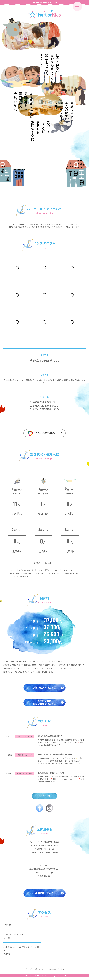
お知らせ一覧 (44, 798)
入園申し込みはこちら (44, 689)
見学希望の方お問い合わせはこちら (44, 704)
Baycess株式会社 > (57, 972)
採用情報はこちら (44, 895)
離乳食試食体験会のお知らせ (51, 738)
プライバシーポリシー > (34, 972)
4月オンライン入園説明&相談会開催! (55, 756)
